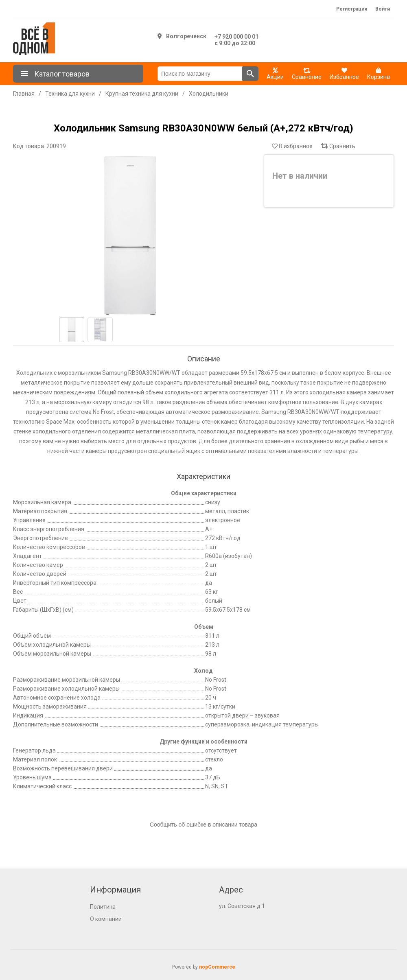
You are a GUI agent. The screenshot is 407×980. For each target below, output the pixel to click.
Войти (383, 9)
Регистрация (352, 9)
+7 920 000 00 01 (236, 37)
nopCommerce (217, 967)
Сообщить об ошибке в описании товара (203, 825)
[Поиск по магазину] (200, 74)
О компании (106, 919)
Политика (103, 907)
